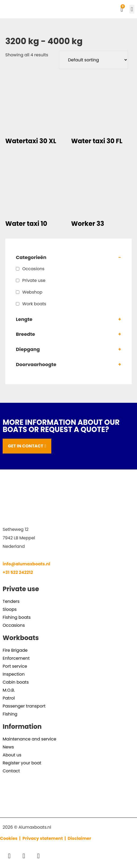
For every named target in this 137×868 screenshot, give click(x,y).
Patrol (9, 698)
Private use (34, 280)
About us (12, 755)
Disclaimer (79, 838)
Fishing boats (17, 617)
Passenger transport (24, 706)
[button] (132, 9)
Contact (11, 771)
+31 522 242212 (18, 572)
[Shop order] (93, 60)
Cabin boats (16, 682)
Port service (15, 666)
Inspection (14, 674)
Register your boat (22, 763)
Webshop (32, 292)
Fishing (10, 714)
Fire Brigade (15, 650)
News (8, 747)
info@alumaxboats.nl (26, 564)
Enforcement (16, 658)
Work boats (34, 304)
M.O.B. (9, 690)
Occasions (33, 269)
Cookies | (11, 838)
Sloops (10, 609)
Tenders (11, 601)
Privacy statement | (45, 838)
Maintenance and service (29, 739)
